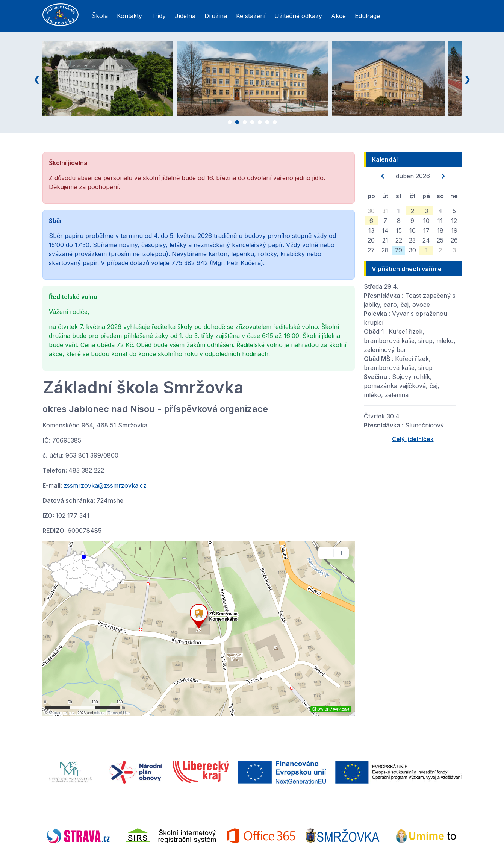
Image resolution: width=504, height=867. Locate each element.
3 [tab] (245, 124)
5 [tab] (260, 124)
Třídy (158, 16)
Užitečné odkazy (298, 16)
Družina (216, 16)
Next (468, 79)
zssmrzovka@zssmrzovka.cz (105, 485)
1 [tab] (230, 124)
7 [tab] (275, 124)
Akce (338, 16)
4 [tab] (252, 124)
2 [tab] (237, 124)
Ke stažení (251, 16)
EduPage (367, 16)
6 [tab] (267, 124)
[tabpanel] (127, 79)
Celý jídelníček (413, 439)
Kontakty (129, 16)
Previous (37, 79)
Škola (100, 16)
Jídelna (185, 16)
